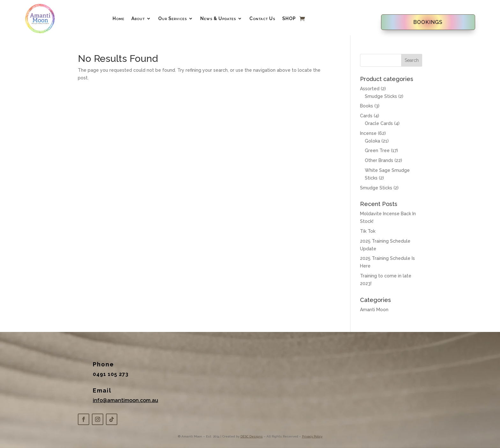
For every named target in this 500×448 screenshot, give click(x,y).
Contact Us (262, 18)
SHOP (289, 18)
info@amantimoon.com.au (125, 400)
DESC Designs (252, 436)
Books (367, 106)
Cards (366, 116)
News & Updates (218, 18)
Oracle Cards (379, 123)
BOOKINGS (428, 22)
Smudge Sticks (381, 96)
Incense (368, 133)
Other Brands (379, 160)
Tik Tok (368, 231)
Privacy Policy (312, 436)
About (138, 18)
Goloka (372, 141)
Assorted (370, 89)
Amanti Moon (374, 310)
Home (118, 18)
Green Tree (377, 151)
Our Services (173, 18)
